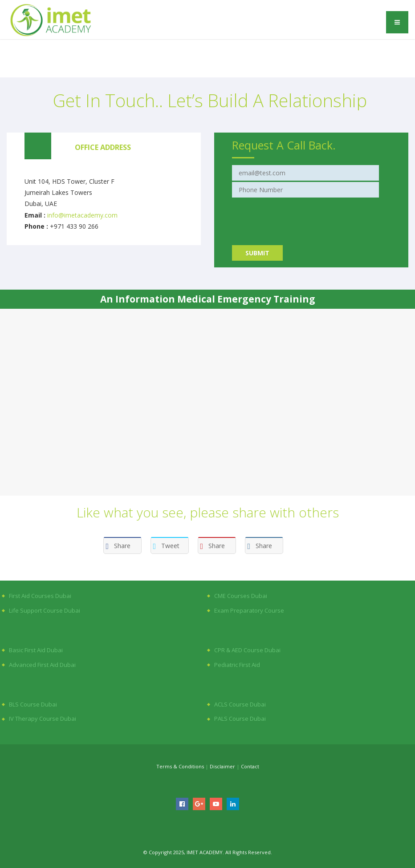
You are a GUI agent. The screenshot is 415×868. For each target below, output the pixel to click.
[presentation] (300, 216)
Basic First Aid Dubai (36, 650)
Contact (250, 766)
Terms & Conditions (180, 766)
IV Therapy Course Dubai (43, 719)
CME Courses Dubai (241, 596)
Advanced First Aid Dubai (42, 665)
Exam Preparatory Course (249, 610)
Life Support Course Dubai (45, 610)
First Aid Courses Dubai (40, 596)
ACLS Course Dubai (240, 704)
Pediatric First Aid (237, 665)
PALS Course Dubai (240, 719)
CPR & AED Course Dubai (247, 650)
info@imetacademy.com (82, 215)
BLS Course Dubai (33, 704)
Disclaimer (222, 766)
